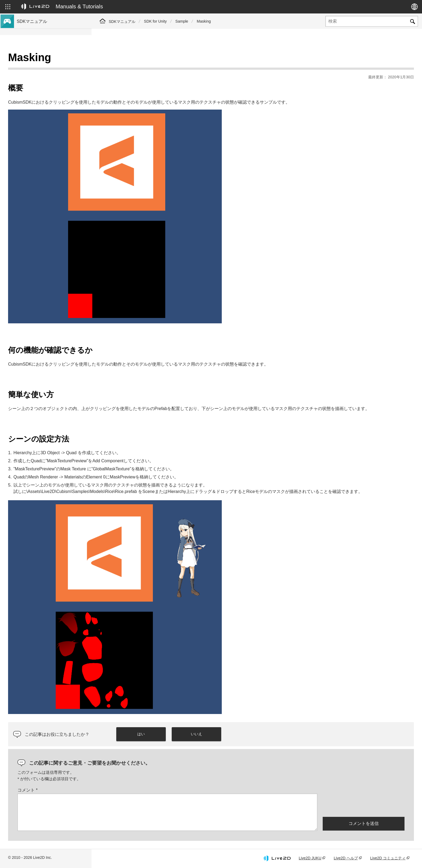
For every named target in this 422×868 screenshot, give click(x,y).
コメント (119, 790)
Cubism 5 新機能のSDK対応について (49, 76)
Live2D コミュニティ (388, 858)
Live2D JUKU (310, 858)
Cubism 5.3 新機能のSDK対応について (50, 68)
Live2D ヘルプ (346, 858)
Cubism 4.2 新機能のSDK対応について (50, 94)
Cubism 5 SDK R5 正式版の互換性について (52, 105)
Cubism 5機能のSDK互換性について (48, 131)
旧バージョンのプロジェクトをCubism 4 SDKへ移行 (52, 165)
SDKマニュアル (122, 22)
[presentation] (364, 805)
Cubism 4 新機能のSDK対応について (49, 85)
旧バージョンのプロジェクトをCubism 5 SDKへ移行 (52, 151)
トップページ (29, 59)
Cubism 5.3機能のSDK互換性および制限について (52, 119)
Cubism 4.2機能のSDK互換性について (50, 139)
